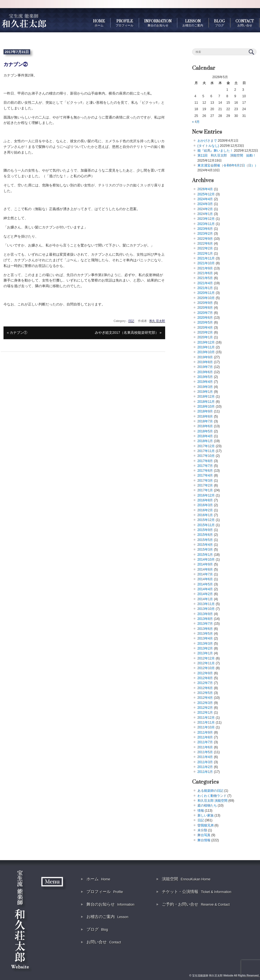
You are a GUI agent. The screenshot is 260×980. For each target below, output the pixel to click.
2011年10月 (206, 727)
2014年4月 (205, 589)
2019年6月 (205, 372)
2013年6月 (205, 629)
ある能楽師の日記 (210, 791)
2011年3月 (205, 762)
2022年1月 (205, 253)
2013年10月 (206, 609)
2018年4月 (205, 436)
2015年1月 (205, 555)
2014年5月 (205, 584)
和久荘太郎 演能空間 (212, 801)
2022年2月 (205, 248)
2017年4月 (205, 475)
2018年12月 (206, 397)
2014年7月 (205, 574)
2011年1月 (205, 772)
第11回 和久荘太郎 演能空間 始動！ (227, 155)
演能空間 (186, 879)
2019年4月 (205, 382)
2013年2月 (205, 648)
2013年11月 (206, 604)
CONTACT (245, 23)
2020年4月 (205, 328)
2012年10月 (206, 668)
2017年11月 (206, 451)
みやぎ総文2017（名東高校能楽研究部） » (128, 333)
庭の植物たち (207, 805)
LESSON (193, 23)
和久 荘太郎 (157, 321)
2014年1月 (205, 599)
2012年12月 (206, 658)
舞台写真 (204, 835)
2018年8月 (205, 416)
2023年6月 (205, 229)
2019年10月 (206, 352)
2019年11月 (206, 347)
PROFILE (124, 23)
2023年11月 (206, 224)
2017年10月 (206, 456)
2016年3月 (205, 505)
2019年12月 (206, 342)
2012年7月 (205, 683)
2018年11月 (206, 402)
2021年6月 (205, 273)
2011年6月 (205, 747)
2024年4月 (205, 199)
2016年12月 (206, 495)
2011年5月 (205, 752)
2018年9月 (205, 411)
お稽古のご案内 (107, 917)
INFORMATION (158, 23)
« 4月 (196, 122)
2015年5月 (205, 540)
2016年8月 (205, 500)
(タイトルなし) (208, 146)
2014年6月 (205, 579)
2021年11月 (206, 258)
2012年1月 (205, 713)
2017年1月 (205, 490)
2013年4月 (205, 638)
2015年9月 (205, 530)
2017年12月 (206, 446)
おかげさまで (207, 141)
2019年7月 (205, 367)
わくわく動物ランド (212, 796)
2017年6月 (205, 471)
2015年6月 (205, 535)
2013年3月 (205, 644)
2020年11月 (206, 293)
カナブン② (16, 64)
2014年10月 (206, 559)
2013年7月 (205, 624)
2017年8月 (205, 461)
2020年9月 (205, 303)
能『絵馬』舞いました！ (215, 151)
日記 (131, 321)
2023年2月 (205, 234)
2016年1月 (205, 515)
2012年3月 (205, 703)
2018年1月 (205, 441)
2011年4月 (205, 757)
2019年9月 (205, 357)
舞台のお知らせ (110, 904)
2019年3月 (205, 387)
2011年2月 (205, 767)
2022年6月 (205, 244)
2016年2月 (205, 510)
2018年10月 (206, 406)
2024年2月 (205, 209)
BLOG (219, 23)
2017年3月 (205, 481)
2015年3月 (205, 550)
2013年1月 (205, 653)
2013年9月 (205, 614)
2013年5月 (205, 634)
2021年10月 (206, 263)
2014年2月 (205, 594)
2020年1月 (205, 337)
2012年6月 (205, 688)
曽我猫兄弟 (206, 825)
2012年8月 (205, 678)
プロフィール (105, 892)
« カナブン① (17, 333)
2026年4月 (205, 189)
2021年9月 (205, 268)
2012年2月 (205, 708)
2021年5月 (205, 278)
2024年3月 (205, 204)
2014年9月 (205, 564)
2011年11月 (206, 722)
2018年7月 (205, 421)
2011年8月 (205, 737)
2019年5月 (205, 377)
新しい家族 (206, 815)
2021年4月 (205, 283)
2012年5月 (205, 693)
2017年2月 (205, 485)
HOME (99, 23)
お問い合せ (104, 942)
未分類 (202, 830)
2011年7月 (205, 742)
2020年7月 (205, 313)
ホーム (98, 879)
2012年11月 (206, 663)
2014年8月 (205, 569)
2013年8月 (205, 619)
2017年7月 (205, 466)
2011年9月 (205, 732)
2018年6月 (205, 426)
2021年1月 (205, 288)
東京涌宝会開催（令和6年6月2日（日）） (228, 165)
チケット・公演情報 (197, 892)
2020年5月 (205, 322)
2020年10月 (206, 298)
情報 (201, 811)
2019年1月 (205, 392)
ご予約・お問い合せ (196, 904)
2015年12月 (206, 520)
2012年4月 (205, 698)
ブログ (97, 929)
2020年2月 (205, 332)
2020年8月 (205, 308)
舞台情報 (204, 840)
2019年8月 (205, 362)
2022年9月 (205, 239)
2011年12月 (206, 718)
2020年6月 (205, 318)
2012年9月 (205, 673)
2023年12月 (206, 219)
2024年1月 (205, 214)
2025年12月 (206, 194)
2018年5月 (205, 431)
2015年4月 (205, 545)
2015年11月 (206, 525)
